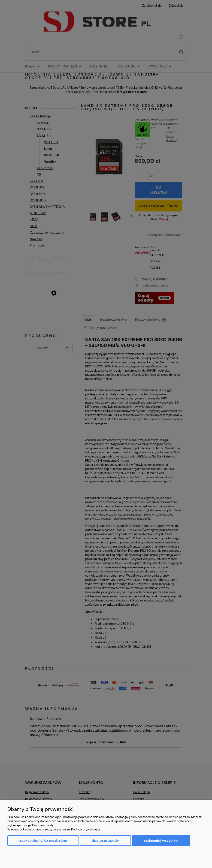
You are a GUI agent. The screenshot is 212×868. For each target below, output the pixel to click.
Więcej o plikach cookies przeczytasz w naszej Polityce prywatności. (54, 829)
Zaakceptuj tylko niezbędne (43, 840)
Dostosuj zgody (105, 840)
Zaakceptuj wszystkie (161, 840)
